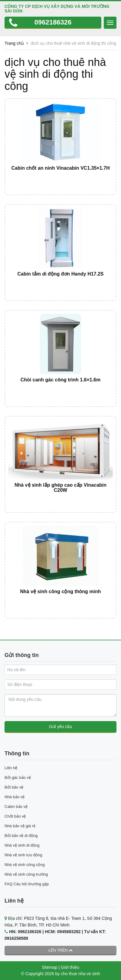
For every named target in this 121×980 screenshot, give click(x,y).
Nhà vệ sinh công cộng (25, 865)
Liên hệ (11, 768)
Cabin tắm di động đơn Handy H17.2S (60, 274)
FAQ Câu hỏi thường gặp (27, 884)
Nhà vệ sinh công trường (26, 874)
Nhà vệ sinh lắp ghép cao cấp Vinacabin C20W (60, 488)
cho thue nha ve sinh (80, 974)
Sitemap (49, 967)
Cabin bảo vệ (16, 807)
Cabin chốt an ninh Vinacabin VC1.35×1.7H (61, 168)
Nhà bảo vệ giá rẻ (20, 826)
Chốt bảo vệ (15, 816)
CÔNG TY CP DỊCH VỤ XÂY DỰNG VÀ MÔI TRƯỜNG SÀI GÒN (57, 9)
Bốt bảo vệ (14, 787)
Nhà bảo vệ (15, 797)
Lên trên (61, 950)
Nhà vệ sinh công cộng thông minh (61, 591)
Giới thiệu (70, 967)
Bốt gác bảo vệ (18, 777)
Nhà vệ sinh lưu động (23, 855)
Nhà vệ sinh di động (22, 845)
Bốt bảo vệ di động (21, 836)
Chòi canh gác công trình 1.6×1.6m (61, 380)
